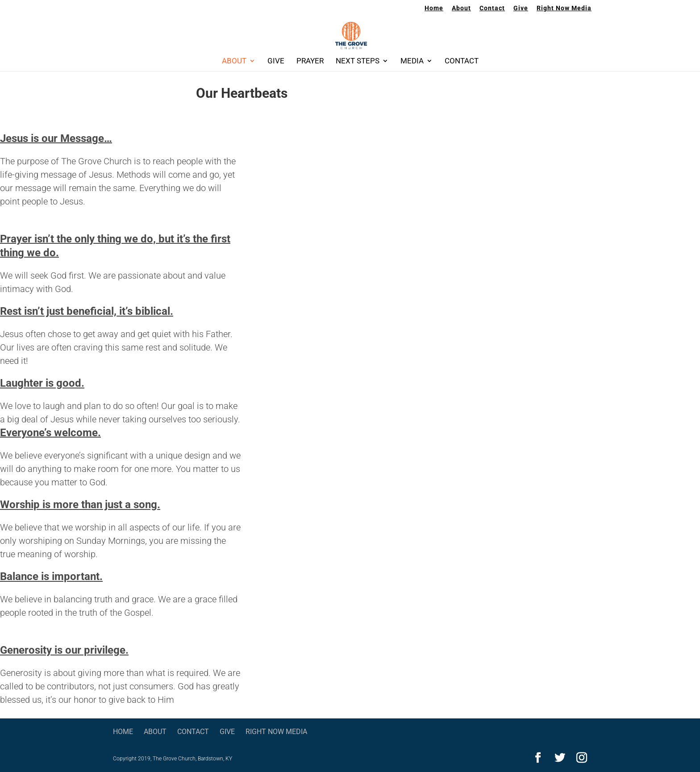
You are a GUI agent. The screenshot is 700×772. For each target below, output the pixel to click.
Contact (492, 8)
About (461, 8)
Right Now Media (564, 8)
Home (434, 8)
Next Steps (358, 61)
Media (412, 61)
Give (521, 8)
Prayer (310, 61)
